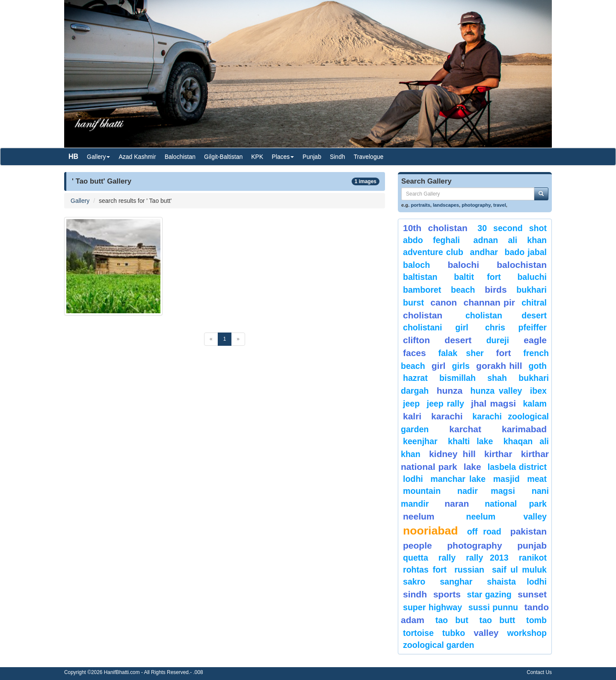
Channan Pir (489, 302)
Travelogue (369, 157)
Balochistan (180, 157)
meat (537, 479)
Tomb (536, 620)
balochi (463, 265)
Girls (461, 366)
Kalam (535, 404)
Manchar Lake (458, 479)
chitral (534, 303)
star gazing (489, 594)
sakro (414, 582)
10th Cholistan (435, 228)
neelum (419, 516)
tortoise (418, 633)
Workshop (527, 633)
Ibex (538, 391)
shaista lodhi (517, 582)
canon (444, 302)
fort (503, 353)
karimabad (524, 429)
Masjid (506, 479)
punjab (532, 545)
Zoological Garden (439, 645)
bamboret (422, 290)
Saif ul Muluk (519, 570)
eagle (535, 340)
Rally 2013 (487, 558)
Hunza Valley (496, 391)
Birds (496, 290)
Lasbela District (517, 467)
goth (538, 366)
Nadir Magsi (486, 491)
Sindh (338, 157)
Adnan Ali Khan (510, 240)
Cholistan (423, 315)
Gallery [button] (98, 157)
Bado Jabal (526, 252)
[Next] (238, 339)
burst (413, 303)
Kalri (412, 416)
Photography (474, 545)
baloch (416, 265)
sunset (532, 594)
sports (447, 594)
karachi (447, 416)
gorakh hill (499, 366)
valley (486, 633)
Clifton (416, 340)
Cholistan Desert (506, 315)
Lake (472, 467)
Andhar (484, 252)
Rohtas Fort (425, 570)
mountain (422, 491)
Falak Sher (461, 353)
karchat (465, 429)
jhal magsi (493, 403)
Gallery (80, 201)
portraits (420, 205)
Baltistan (420, 277)
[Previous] (211, 339)
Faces (415, 353)
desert (458, 340)
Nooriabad (431, 531)
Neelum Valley (506, 517)
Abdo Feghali (431, 240)
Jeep (411, 404)
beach (463, 290)
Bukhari (532, 290)
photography (476, 205)
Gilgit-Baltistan (223, 157)
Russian (469, 570)
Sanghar (456, 582)
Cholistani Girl (436, 327)
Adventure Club (433, 252)
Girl (439, 366)
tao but (452, 620)
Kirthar (498, 454)
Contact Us (539, 672)
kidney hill (452, 454)
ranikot (533, 558)
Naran (457, 503)
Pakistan (529, 531)
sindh (415, 594)
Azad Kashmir (137, 157)
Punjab (312, 157)
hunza (450, 390)
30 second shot (512, 228)
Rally (447, 558)
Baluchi (532, 277)
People (418, 545)
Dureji (498, 340)
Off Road (484, 532)
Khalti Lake (470, 441)
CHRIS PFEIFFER (516, 327)
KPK (257, 157)
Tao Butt (498, 620)
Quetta (416, 558)
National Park (516, 504)
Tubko (454, 633)
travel (500, 205)
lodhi (413, 479)
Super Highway (432, 607)
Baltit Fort (477, 277)
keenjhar (420, 441)
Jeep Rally (445, 404)
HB (73, 156)
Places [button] (283, 157)
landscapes (446, 205)
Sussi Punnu (493, 607)
